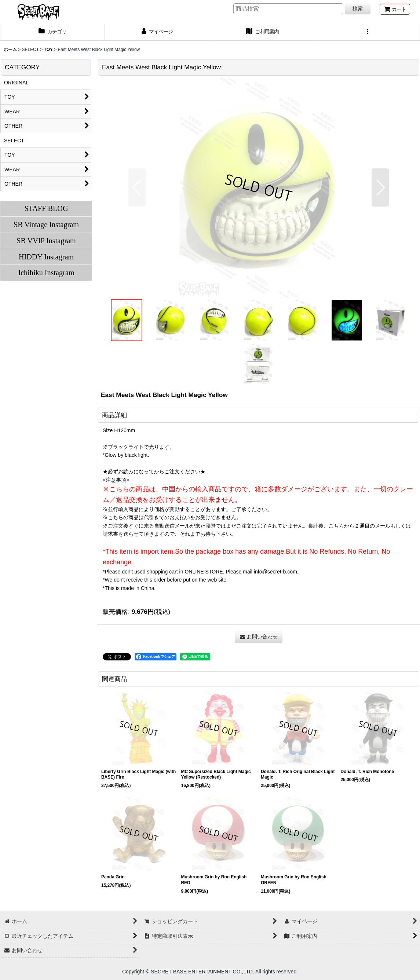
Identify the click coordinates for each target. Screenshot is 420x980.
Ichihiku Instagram (46, 273)
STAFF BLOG (46, 208)
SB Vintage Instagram (46, 225)
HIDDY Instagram (46, 257)
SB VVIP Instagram (46, 241)
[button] (368, 32)
